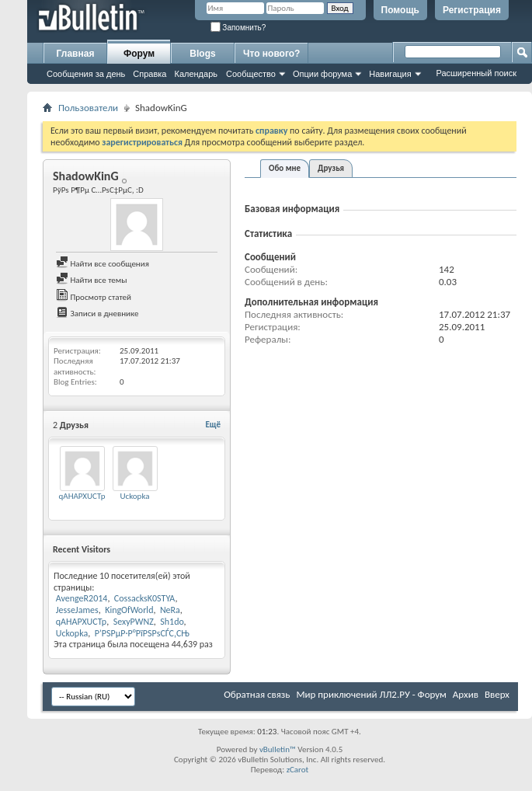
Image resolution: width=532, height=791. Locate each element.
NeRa (170, 610)
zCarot (298, 770)
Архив (466, 694)
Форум (139, 54)
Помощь (400, 10)
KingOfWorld (129, 610)
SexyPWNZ (134, 622)
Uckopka (134, 496)
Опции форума (322, 74)
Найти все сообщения (103, 264)
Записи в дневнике (97, 314)
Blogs (202, 54)
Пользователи (88, 108)
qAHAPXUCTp (82, 496)
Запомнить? (238, 28)
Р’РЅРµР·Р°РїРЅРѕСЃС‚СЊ (142, 633)
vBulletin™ (278, 749)
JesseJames (77, 610)
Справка (150, 74)
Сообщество (251, 74)
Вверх (497, 694)
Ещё (214, 425)
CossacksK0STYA (145, 598)
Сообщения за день (86, 74)
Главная (76, 54)
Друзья (331, 168)
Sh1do (172, 622)
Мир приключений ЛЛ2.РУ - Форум (371, 694)
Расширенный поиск (476, 73)
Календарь (196, 74)
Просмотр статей (94, 297)
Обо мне (285, 168)
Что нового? (271, 54)
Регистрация (472, 10)
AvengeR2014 (82, 598)
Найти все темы (91, 280)
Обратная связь (257, 694)
